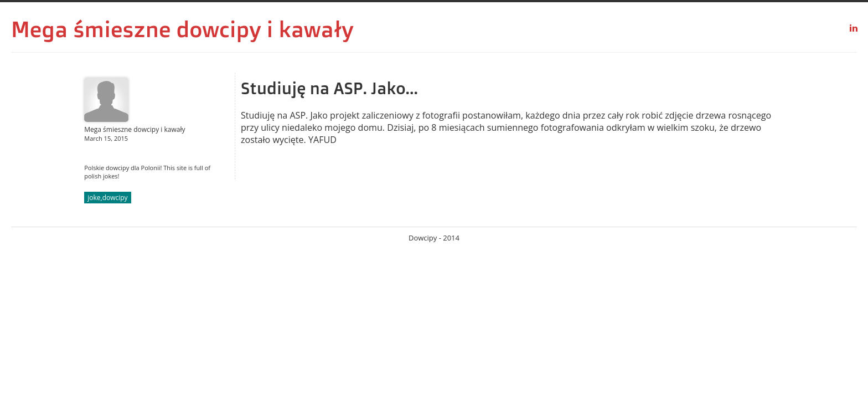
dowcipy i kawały (265, 29)
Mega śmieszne (91, 29)
